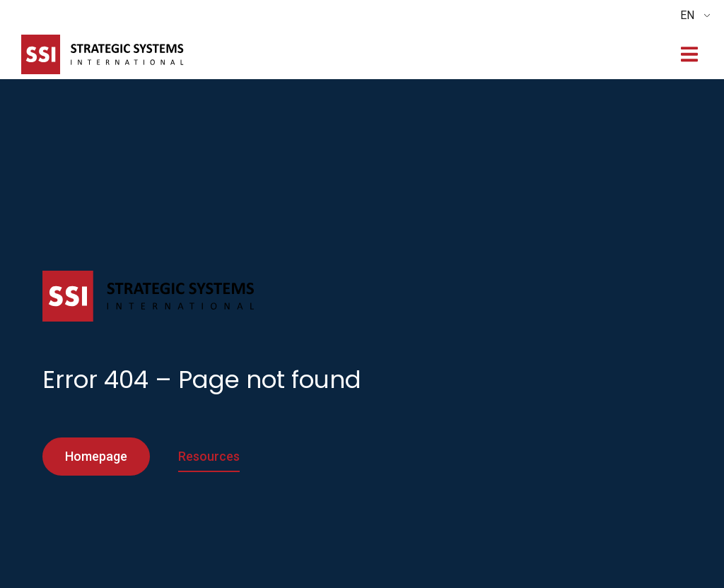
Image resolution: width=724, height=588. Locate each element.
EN (687, 15)
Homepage (96, 456)
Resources (209, 456)
